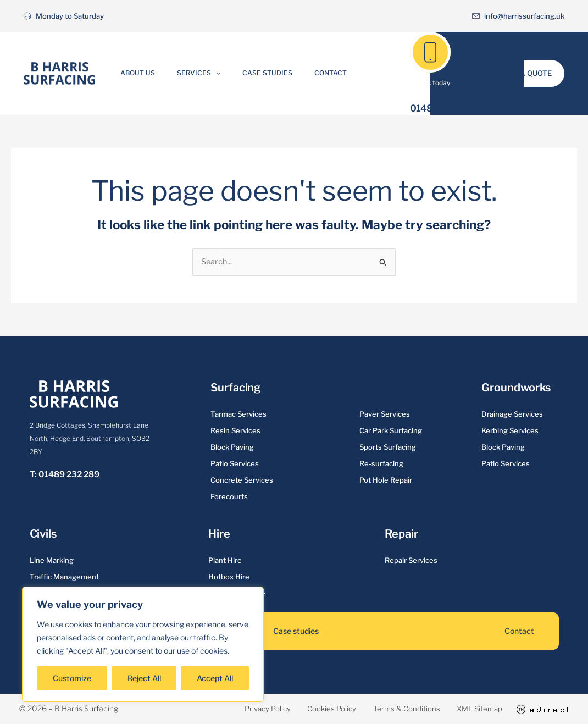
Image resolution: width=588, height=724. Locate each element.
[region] (143, 644)
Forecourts (229, 497)
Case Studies (262, 73)
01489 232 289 (445, 108)
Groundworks (516, 388)
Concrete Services (242, 480)
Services (204, 73)
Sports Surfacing (388, 447)
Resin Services (235, 431)
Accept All (215, 678)
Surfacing (235, 388)
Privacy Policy (231, 709)
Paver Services (385, 414)
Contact (314, 73)
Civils (43, 534)
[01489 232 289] (430, 52)
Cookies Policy (305, 709)
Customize (72, 678)
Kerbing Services (510, 431)
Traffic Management (64, 577)
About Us (155, 73)
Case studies (296, 631)
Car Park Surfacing (391, 431)
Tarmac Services (238, 414)
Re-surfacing (381, 464)
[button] (221, 73)
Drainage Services (512, 414)
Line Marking (52, 561)
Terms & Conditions (389, 709)
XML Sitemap (471, 709)
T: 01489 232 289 (65, 475)
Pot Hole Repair (386, 480)
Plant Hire (225, 561)
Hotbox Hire (229, 577)
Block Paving (232, 447)
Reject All (144, 678)
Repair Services (411, 561)
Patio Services (235, 464)
